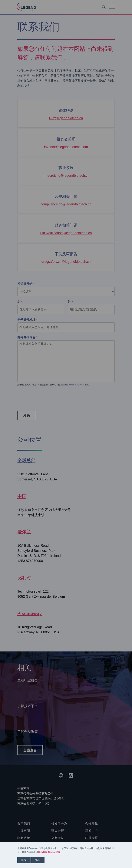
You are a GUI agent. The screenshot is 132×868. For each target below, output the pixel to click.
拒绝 (38, 860)
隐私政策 (43, 852)
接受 (24, 860)
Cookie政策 (54, 852)
